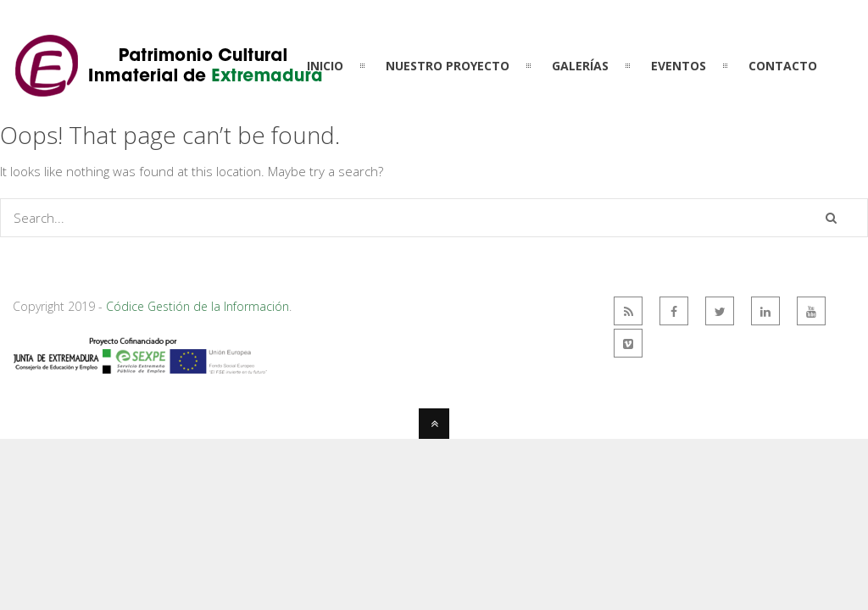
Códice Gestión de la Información (198, 306)
